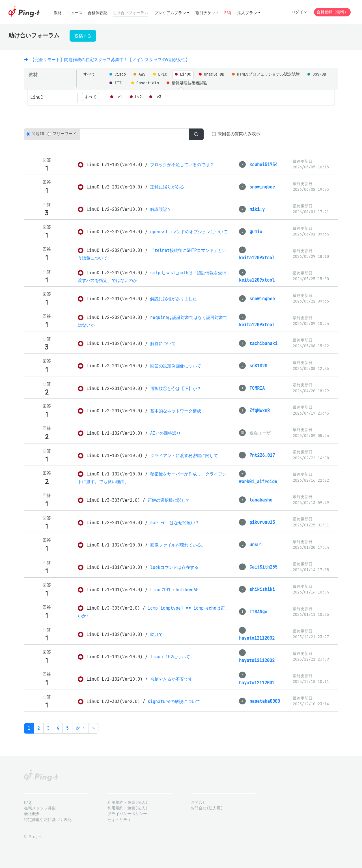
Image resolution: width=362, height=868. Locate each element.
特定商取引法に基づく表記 (48, 820)
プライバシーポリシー (127, 814)
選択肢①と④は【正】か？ (176, 388)
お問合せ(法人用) (207, 808)
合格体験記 (98, 13)
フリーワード (64, 134)
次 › (80, 728)
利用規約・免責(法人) (128, 808)
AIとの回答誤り (165, 433)
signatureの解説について (174, 701)
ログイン (299, 12)
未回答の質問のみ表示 (239, 134)
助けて (157, 634)
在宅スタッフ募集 (40, 808)
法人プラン (247, 13)
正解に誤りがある (167, 187)
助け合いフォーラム (130, 13)
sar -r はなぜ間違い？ (175, 523)
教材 (58, 13)
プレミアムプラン (170, 13)
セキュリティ (119, 820)
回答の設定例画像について (176, 366)
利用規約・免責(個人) (128, 802)
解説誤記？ (161, 209)
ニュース (75, 13)
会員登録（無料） (332, 12)
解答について (163, 343)
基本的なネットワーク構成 (176, 411)
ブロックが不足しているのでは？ (182, 165)
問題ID (38, 134)
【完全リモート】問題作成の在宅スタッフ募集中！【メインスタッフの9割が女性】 (107, 60)
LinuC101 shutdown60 (174, 590)
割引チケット (207, 13)
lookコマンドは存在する (174, 567)
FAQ (228, 13)
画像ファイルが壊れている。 (178, 545)
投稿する (83, 36)
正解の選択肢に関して (169, 500)
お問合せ (199, 802)
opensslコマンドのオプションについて (189, 232)
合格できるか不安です (171, 679)
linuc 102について (170, 657)
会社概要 (32, 814)
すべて (89, 74)
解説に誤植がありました (174, 299)
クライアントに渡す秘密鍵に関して (184, 456)
